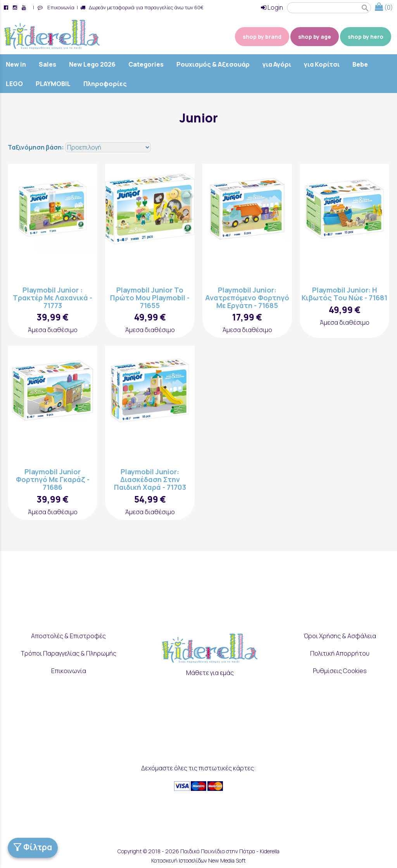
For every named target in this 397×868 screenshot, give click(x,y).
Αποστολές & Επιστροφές (68, 636)
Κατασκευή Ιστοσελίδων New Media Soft (198, 860)
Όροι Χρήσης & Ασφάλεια (340, 636)
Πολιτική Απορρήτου (340, 653)
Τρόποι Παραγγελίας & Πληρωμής (69, 653)
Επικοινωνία (60, 7)
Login (272, 7)
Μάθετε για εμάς (210, 673)
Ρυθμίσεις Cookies (340, 671)
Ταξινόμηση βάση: (36, 147)
